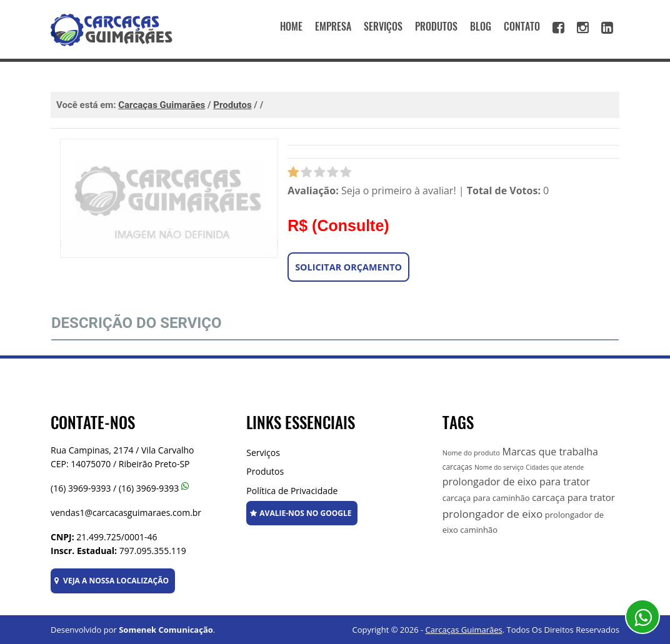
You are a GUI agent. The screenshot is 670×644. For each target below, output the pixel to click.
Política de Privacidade (292, 491)
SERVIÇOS (383, 27)
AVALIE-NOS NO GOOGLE (301, 513)
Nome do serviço (499, 467)
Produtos (265, 471)
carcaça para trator (573, 497)
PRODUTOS (436, 27)
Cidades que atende (555, 467)
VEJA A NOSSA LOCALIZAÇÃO (112, 581)
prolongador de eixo (493, 514)
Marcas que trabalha (550, 452)
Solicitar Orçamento (348, 267)
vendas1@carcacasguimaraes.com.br (126, 513)
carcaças (457, 467)
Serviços (263, 453)
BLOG (481, 27)
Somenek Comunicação (166, 630)
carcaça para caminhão (486, 498)
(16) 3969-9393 (81, 488)
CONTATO (522, 27)
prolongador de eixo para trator (517, 482)
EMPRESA (333, 27)
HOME (291, 27)
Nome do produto (471, 453)
